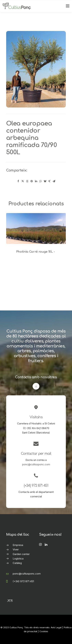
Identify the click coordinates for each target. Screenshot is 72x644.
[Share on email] (54, 181)
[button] (36, 229)
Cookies (44, 631)
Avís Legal (56, 627)
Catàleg (17, 563)
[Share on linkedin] (36, 181)
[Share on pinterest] (32, 181)
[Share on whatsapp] (40, 181)
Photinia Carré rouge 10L (36, 252)
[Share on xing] (49, 181)
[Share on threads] (27, 181)
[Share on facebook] (18, 181)
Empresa (18, 545)
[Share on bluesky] (45, 181)
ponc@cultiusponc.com (36, 464)
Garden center (21, 554)
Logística (18, 559)
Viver (16, 549)
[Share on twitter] (23, 181)
